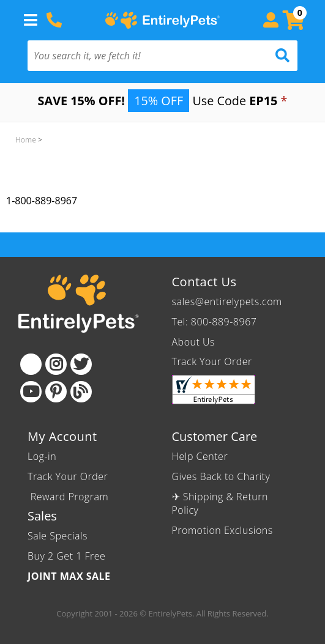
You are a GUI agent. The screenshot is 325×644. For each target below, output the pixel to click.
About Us (193, 342)
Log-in (42, 456)
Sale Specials (58, 536)
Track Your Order (212, 361)
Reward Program (69, 497)
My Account (62, 436)
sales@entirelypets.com (227, 302)
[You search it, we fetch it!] (142, 56)
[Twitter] (81, 364)
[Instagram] (56, 364)
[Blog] (81, 392)
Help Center (200, 456)
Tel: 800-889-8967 (215, 322)
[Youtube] (31, 392)
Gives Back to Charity (221, 476)
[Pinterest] (56, 392)
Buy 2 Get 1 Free (66, 556)
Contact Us (204, 282)
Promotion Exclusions (222, 530)
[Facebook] (31, 364)
